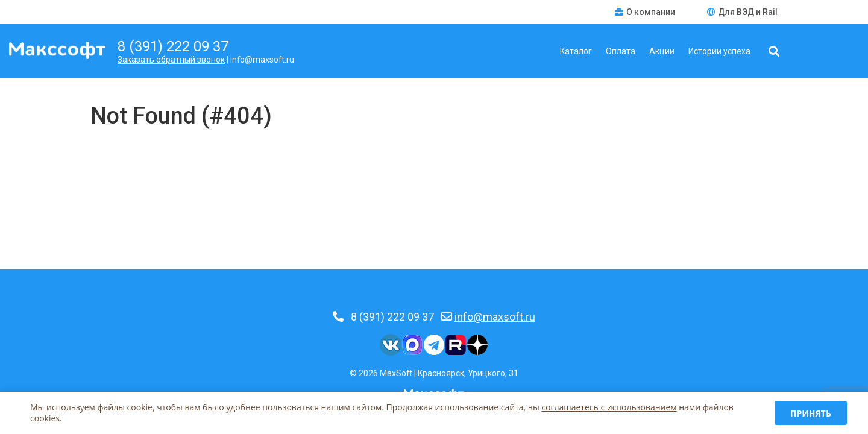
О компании (646, 12)
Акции (662, 51)
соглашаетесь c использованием (609, 407)
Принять (811, 413)
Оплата (621, 51)
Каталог (576, 51)
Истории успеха (719, 51)
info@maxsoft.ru (495, 317)
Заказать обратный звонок (171, 60)
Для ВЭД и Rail (742, 12)
